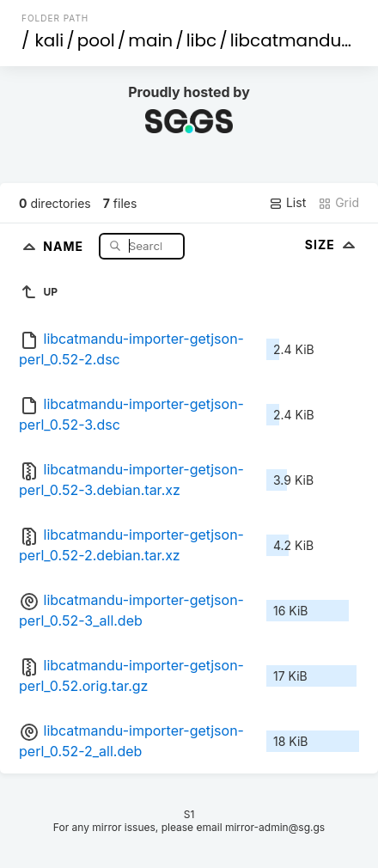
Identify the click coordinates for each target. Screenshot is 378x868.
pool (96, 40)
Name (65, 245)
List (287, 203)
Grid (338, 203)
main (150, 40)
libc (202, 40)
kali (50, 40)
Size (332, 245)
